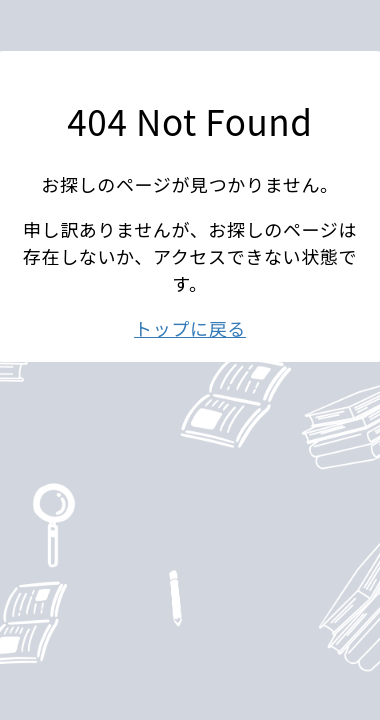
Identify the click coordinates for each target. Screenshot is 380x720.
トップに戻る (190, 328)
